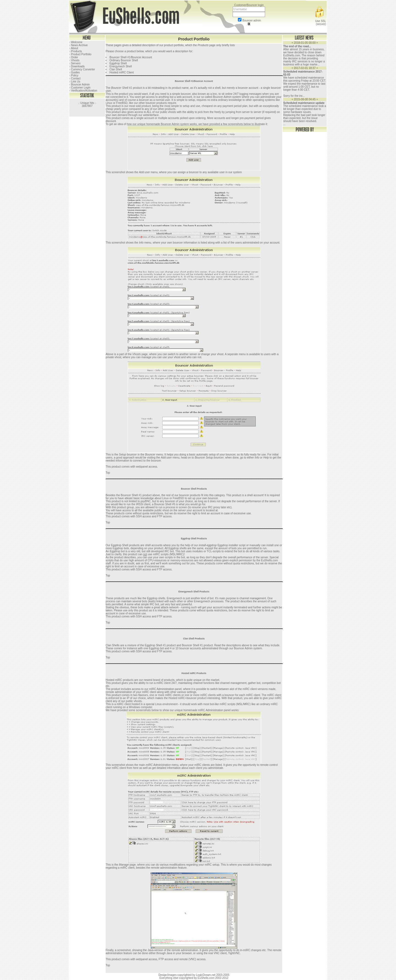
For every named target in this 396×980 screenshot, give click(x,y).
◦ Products (76, 51)
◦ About (74, 48)
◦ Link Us (75, 82)
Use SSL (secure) (320, 21)
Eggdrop (115, 551)
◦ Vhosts (74, 60)
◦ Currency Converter (82, 69)
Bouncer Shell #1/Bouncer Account (131, 57)
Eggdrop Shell (118, 63)
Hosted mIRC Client (122, 72)
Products (203, 45)
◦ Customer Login (80, 88)
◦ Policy (74, 75)
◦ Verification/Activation (83, 91)
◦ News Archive (79, 45)
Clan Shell (116, 69)
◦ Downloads (77, 66)
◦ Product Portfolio (80, 54)
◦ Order (74, 57)
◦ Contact (75, 78)
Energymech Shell (121, 66)
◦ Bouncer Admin (79, 85)
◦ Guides (75, 72)
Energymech (174, 598)
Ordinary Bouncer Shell (124, 60)
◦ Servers (75, 63)
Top (108, 473)
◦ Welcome (76, 42)
